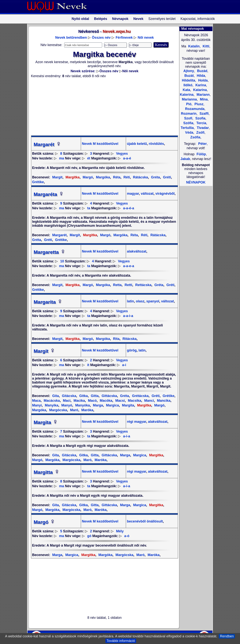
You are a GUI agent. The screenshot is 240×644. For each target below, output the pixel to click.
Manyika (51, 405)
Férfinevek (124, 38)
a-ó (127, 536)
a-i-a (127, 436)
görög (132, 350)
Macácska (51, 401)
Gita (56, 396)
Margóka (102, 177)
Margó (87, 177)
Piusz (198, 104)
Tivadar (202, 128)
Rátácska (140, 177)
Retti (128, 285)
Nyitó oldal (80, 19)
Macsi (120, 401)
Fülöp (201, 154)
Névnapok (120, 19)
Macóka (105, 401)
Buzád (202, 71)
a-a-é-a (129, 208)
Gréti (166, 177)
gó (89, 536)
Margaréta (49, 194)
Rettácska (143, 285)
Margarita (48, 302)
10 (62, 261)
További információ (121, 641)
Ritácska (129, 339)
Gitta (94, 396)
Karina (200, 85)
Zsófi (200, 133)
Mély (120, 531)
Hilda (200, 76)
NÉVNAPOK (196, 182)
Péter (202, 144)
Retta (117, 285)
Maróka (87, 410)
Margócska (58, 410)
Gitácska (69, 396)
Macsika (134, 401)
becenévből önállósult (145, 521)
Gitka (83, 396)
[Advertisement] (102, 107)
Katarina (199, 90)
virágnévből (165, 194)
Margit (57, 177)
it (88, 365)
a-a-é (127, 158)
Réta (116, 177)
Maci (66, 401)
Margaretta (50, 252)
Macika (79, 401)
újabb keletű (137, 144)
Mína (203, 99)
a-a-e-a (129, 266)
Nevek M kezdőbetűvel (100, 144)
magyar (133, 194)
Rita (116, 339)
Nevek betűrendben (71, 38)
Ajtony (189, 71)
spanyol (152, 301)
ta (89, 208)
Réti (126, 177)
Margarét (47, 144)
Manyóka (82, 405)
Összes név (101, 38)
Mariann (203, 95)
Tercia (201, 123)
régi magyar (136, 422)
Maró (74, 410)
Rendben (227, 636)
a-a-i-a (128, 316)
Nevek (138, 19)
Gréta (155, 177)
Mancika (163, 401)
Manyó (66, 405)
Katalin (193, 46)
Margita (128, 405)
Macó (92, 401)
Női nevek (146, 38)
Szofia (200, 118)
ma (62, 158)
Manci (148, 401)
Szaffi (204, 114)
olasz (140, 301)
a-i (124, 365)
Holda (202, 80)
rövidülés (156, 144)
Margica (112, 405)
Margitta (47, 472)
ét (89, 158)
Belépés (101, 19)
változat (147, 194)
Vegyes (122, 154)
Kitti (205, 46)
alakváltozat (137, 251)
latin (130, 301)
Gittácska (109, 396)
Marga (97, 405)
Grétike (60, 240)
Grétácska (140, 396)
